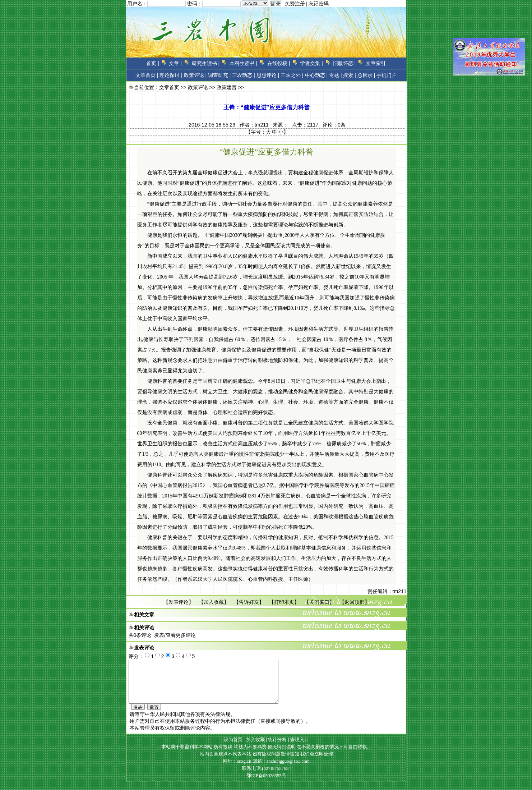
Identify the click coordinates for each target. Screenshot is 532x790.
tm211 (262, 125)
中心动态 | (316, 75)
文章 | (175, 63)
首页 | (153, 63)
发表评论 (179, 602)
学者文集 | (311, 63)
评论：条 (334, 125)
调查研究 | (219, 75)
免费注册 (295, 4)
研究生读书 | (206, 63)
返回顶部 (355, 602)
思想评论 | (268, 75)
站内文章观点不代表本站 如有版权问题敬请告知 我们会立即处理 (266, 763)
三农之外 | (292, 75)
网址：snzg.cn (238, 770)
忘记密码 (319, 4)
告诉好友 (249, 602)
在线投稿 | (279, 63)
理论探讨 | (171, 75)
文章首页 (145, 75)
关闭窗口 (319, 602)
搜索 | (350, 75)
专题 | (336, 75)
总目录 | (366, 75)
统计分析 (277, 748)
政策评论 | (195, 75)
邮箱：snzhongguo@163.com (281, 770)
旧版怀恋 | (344, 63)
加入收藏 (214, 602)
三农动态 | (244, 75)
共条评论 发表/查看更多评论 (162, 635)
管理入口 (300, 748)
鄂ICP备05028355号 (266, 784)
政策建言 (227, 87)
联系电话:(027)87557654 (267, 777)
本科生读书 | (244, 63)
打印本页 (284, 602)
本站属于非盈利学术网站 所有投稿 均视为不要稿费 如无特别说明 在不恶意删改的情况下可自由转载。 (266, 755)
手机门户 (387, 75)
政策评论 (198, 87)
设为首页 (233, 748)
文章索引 (376, 63)
